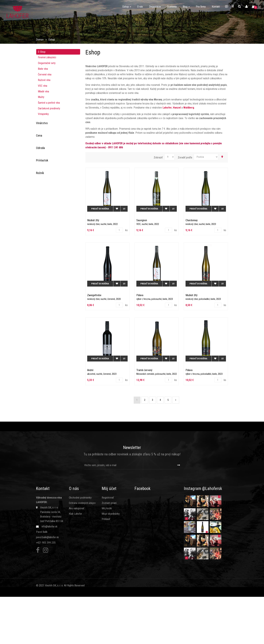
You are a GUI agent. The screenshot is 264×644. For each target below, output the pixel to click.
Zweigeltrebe (47, 268)
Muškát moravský (50, 208)
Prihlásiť (106, 566)
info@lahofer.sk (49, 574)
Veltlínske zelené (49, 263)
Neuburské (46, 213)
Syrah (43, 183)
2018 (43, 413)
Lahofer (45, 129)
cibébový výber (48, 375)
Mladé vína (43, 91)
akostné (45, 355)
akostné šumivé (49, 385)
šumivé (44, 380)
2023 (44, 437)
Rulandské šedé (49, 238)
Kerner (44, 293)
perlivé (44, 325)
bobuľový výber (49, 370)
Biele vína (43, 69)
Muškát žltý (46, 278)
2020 (43, 423)
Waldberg (45, 139)
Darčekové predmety (49, 108)
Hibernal (45, 303)
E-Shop (42, 52)
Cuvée (44, 188)
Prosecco (46, 178)
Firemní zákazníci (47, 57)
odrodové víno (48, 365)
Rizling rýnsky (48, 223)
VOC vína (43, 86)
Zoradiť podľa (185, 157)
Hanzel (45, 134)
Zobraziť (158, 157)
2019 (43, 417)
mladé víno (46, 360)
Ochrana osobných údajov (82, 550)
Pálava (44, 218)
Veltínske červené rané (52, 308)
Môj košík (107, 556)
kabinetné (45, 330)
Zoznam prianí (109, 550)
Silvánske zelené (49, 283)
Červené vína (45, 74)
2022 (44, 433)
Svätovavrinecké (49, 248)
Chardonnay (46, 298)
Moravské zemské (51, 350)
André (44, 288)
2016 (43, 408)
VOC (43, 345)
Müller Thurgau (48, 203)
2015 (43, 403)
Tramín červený (48, 258)
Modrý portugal (48, 273)
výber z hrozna (48, 335)
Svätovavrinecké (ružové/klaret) (57, 253)
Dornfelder (46, 193)
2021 (43, 428)
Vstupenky (43, 114)
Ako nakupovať (77, 556)
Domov (40, 40)
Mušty (41, 97)
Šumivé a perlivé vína (49, 103)
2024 (44, 443)
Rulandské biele (49, 228)
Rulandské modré (49, 233)
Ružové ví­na (44, 80)
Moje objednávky (111, 561)
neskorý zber (48, 340)
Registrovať (108, 545)
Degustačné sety (47, 63)
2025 (43, 448)
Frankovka (46, 198)
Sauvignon (46, 243)
